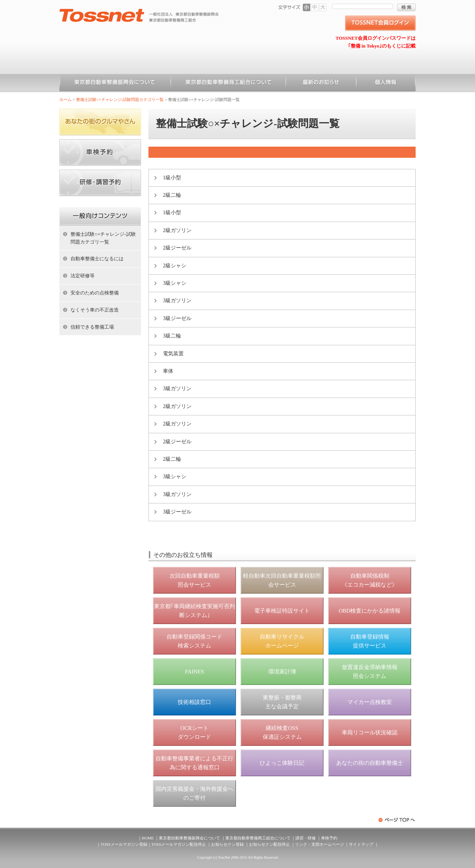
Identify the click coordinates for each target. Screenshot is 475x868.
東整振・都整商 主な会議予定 (282, 702)
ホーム (65, 99)
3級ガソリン (177, 301)
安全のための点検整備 (95, 293)
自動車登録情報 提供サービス (370, 641)
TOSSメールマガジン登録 (124, 844)
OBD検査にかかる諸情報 (370, 611)
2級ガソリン (177, 230)
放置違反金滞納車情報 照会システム (370, 672)
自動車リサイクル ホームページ (282, 641)
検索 (406, 7)
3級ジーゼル (177, 318)
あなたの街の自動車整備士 (370, 763)
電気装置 (173, 354)
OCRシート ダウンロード (194, 732)
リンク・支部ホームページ (320, 844)
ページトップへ (397, 820)
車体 (168, 371)
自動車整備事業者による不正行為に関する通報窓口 (194, 763)
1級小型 (172, 178)
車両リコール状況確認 (370, 732)
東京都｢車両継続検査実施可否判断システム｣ (194, 611)
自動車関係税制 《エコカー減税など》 (370, 580)
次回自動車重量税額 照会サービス (195, 580)
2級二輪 (172, 195)
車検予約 (329, 838)
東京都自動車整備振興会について (115, 84)
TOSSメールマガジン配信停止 (179, 844)
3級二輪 (172, 336)
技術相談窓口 (194, 702)
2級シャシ (175, 266)
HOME (148, 838)
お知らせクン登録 (227, 844)
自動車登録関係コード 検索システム (194, 641)
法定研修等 (83, 276)
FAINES (194, 672)
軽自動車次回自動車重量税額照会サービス (282, 580)
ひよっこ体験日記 (282, 763)
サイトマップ (361, 844)
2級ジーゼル (177, 248)
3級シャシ (175, 283)
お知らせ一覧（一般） (321, 84)
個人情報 (386, 84)
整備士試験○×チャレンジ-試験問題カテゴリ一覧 (120, 99)
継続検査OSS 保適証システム (282, 732)
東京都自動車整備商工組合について (228, 84)
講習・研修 (306, 838)
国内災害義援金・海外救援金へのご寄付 (194, 793)
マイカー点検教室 (370, 702)
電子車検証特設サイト (282, 611)
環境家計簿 (282, 672)
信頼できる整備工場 (92, 327)
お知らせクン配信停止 (269, 844)
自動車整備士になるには (97, 259)
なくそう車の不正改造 (95, 310)
